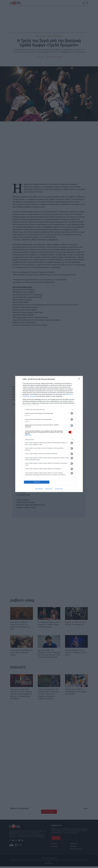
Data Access (49, 489)
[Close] (80, 379)
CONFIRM (37, 482)
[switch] (71, 413)
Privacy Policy (59, 489)
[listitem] (49, 409)
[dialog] (49, 434)
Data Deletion (39, 489)
